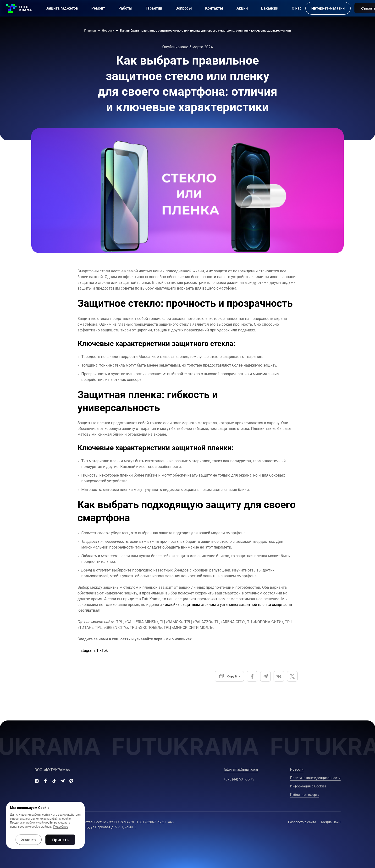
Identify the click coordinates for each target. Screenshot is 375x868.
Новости (297, 769)
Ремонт (98, 8)
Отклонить (28, 840)
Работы (125, 8)
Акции (242, 8)
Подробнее (61, 827)
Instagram (86, 651)
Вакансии (270, 8)
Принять (60, 840)
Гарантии (154, 8)
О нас (297, 8)
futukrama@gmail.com (241, 769)
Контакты (214, 8)
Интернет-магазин (328, 8)
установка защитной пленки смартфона (256, 605)
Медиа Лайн (331, 822)
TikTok (102, 651)
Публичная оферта (305, 795)
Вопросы (184, 8)
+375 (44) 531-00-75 (239, 779)
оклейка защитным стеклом (190, 605)
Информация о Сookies (308, 786)
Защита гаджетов (62, 8)
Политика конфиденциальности (315, 778)
